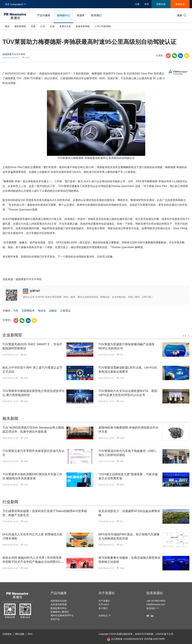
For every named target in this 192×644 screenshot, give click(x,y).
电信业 (42, 311)
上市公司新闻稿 (103, 26)
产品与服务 (44, 15)
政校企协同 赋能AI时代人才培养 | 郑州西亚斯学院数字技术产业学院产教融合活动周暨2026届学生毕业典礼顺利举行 (32, 560)
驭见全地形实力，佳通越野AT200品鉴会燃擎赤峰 (129, 513)
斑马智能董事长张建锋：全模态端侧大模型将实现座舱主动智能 (129, 560)
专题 (33, 26)
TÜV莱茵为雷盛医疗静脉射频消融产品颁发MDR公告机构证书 (127, 346)
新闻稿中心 (64, 15)
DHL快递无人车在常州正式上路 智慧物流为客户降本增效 (32, 536)
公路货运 (65, 311)
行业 (43, 26)
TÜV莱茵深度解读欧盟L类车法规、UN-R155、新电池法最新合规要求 (129, 370)
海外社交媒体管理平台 (62, 615)
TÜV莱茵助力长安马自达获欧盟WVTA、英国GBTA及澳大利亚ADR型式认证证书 (128, 393)
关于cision (104, 604)
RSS (30, 634)
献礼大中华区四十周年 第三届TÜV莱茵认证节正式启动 (32, 370)
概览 (7, 26)
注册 (137, 4)
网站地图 (20, 634)
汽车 (16, 311)
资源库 (81, 15)
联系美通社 (155, 593)
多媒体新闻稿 (83, 26)
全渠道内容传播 (59, 604)
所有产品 (55, 619)
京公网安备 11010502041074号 (125, 639)
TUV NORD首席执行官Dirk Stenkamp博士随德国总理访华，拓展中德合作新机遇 (33, 430)
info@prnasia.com (156, 604)
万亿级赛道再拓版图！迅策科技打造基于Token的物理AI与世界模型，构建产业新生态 (45, 513)
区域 (52, 26)
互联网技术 (28, 311)
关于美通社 (107, 593)
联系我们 (96, 15)
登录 (147, 4)
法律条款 (7, 634)
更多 (186, 335)
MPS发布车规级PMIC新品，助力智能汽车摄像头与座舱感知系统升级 (129, 536)
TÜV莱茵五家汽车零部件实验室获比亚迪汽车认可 (33, 453)
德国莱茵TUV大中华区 (14, 54)
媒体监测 (180, 4)
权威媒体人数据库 (60, 612)
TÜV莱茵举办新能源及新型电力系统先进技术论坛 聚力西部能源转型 (33, 393)
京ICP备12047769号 (155, 639)
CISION (160, 634)
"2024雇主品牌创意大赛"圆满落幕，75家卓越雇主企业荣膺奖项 (128, 476)
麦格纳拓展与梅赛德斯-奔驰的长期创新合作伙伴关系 (128, 430)
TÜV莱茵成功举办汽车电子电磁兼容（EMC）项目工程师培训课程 (128, 453)
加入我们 (103, 608)
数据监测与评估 (59, 608)
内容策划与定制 (59, 601)
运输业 (53, 311)
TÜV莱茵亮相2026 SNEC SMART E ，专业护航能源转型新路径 (32, 346)
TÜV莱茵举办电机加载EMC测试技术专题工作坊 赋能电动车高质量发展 (32, 476)
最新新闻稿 (20, 26)
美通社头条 (65, 26)
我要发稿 (161, 4)
